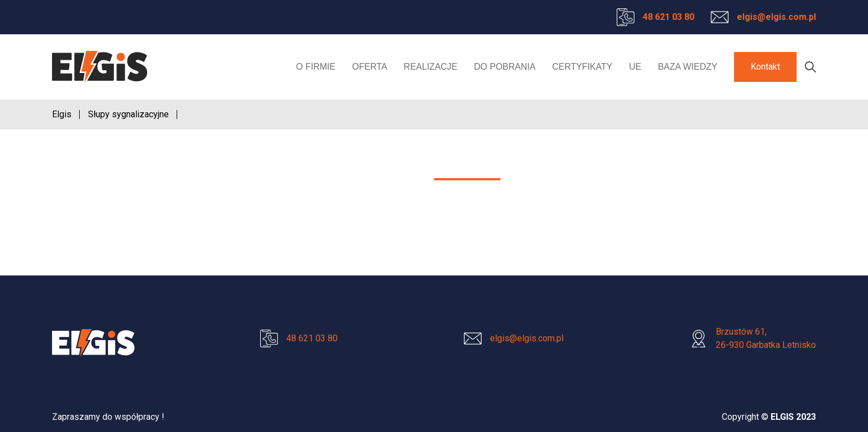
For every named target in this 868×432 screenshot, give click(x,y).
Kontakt (765, 67)
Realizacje (430, 67)
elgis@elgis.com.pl (776, 17)
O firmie (316, 67)
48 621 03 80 (668, 17)
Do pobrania (505, 67)
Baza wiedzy (688, 67)
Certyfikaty (582, 67)
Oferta (370, 67)
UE (635, 67)
